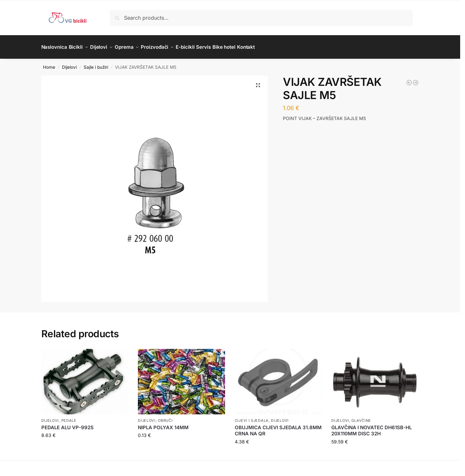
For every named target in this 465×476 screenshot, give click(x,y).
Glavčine (361, 417)
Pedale (69, 417)
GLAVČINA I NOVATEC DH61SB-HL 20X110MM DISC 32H (372, 427)
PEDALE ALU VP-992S (67, 424)
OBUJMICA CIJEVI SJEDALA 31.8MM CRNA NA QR (278, 427)
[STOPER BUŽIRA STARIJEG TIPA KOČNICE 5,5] (416, 79)
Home (49, 63)
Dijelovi (69, 63)
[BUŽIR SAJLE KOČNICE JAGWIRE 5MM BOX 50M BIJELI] (409, 79)
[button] (258, 82)
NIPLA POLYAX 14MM (163, 424)
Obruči (165, 417)
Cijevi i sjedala (252, 417)
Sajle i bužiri (96, 63)
